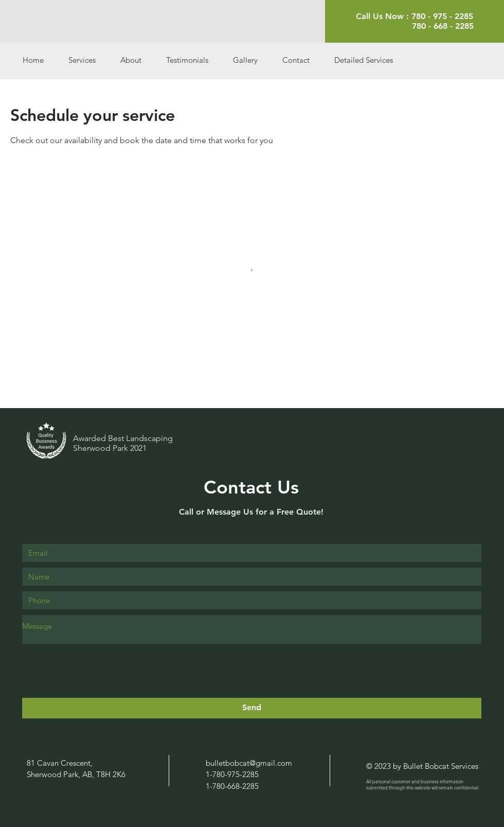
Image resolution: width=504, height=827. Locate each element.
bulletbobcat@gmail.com (249, 763)
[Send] (252, 708)
